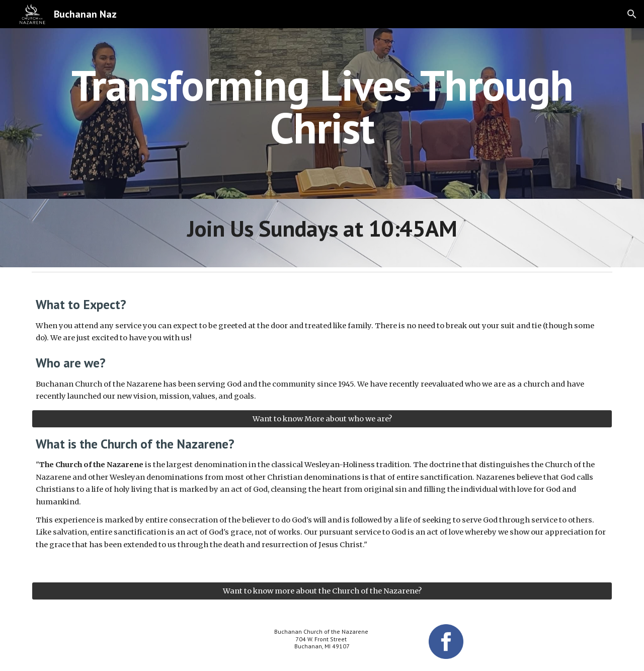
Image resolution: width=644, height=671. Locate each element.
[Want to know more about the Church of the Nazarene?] (322, 591)
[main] (322, 106)
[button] (632, 14)
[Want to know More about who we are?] (322, 419)
